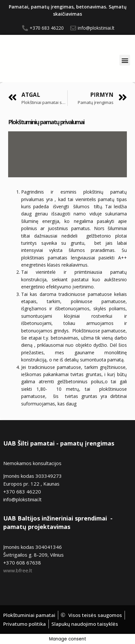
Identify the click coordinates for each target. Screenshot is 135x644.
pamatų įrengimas (87, 443)
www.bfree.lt (18, 570)
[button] (125, 60)
